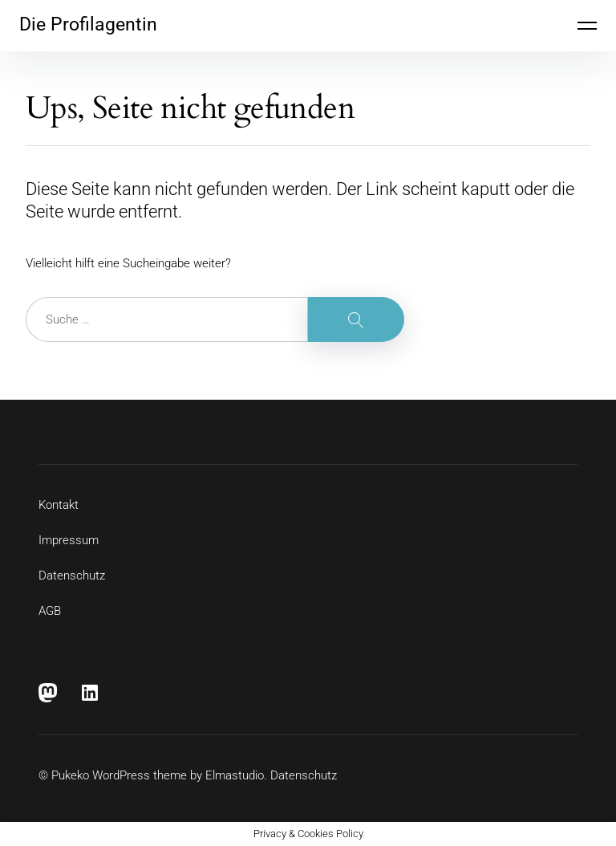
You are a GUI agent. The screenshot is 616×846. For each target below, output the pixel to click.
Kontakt (59, 505)
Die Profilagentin (88, 24)
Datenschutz (72, 576)
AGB (50, 611)
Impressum (69, 540)
